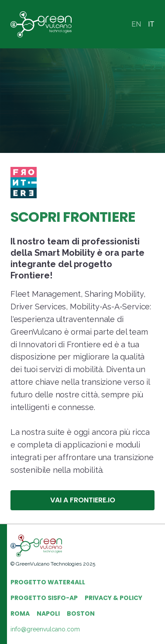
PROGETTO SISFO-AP (44, 598)
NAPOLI (48, 613)
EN (136, 24)
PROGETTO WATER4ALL (48, 582)
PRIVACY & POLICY (113, 598)
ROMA (20, 613)
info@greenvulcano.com (45, 629)
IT (151, 24)
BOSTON (81, 613)
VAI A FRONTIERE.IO (83, 500)
